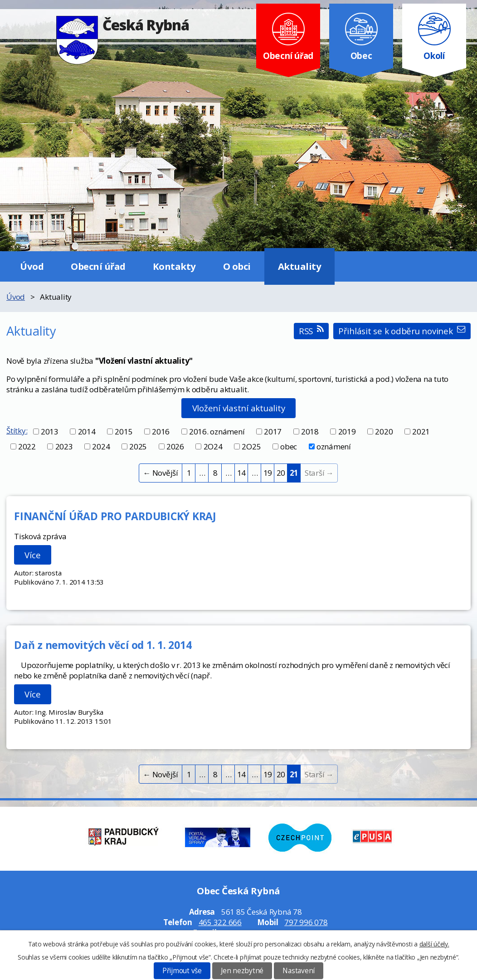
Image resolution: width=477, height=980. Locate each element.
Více (32, 555)
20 (281, 473)
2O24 (213, 446)
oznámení (334, 446)
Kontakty (174, 266)
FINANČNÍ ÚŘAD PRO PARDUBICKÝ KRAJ (115, 516)
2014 (87, 431)
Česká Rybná (123, 25)
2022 (27, 446)
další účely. (434, 944)
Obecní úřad (98, 266)
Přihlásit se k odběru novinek (402, 331)
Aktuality (300, 266)
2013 (50, 431)
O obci (237, 266)
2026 (175, 446)
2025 (138, 446)
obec (289, 446)
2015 (124, 431)
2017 (273, 431)
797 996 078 (306, 922)
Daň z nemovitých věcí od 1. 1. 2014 (103, 645)
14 (242, 473)
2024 (101, 446)
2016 (161, 431)
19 (268, 473)
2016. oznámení (217, 431)
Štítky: (17, 431)
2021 (421, 431)
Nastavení (299, 971)
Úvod (32, 266)
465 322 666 (220, 922)
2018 (310, 431)
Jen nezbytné (242, 971)
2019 (347, 431)
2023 (64, 446)
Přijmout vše (182, 971)
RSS (311, 331)
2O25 (251, 446)
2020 (384, 431)
